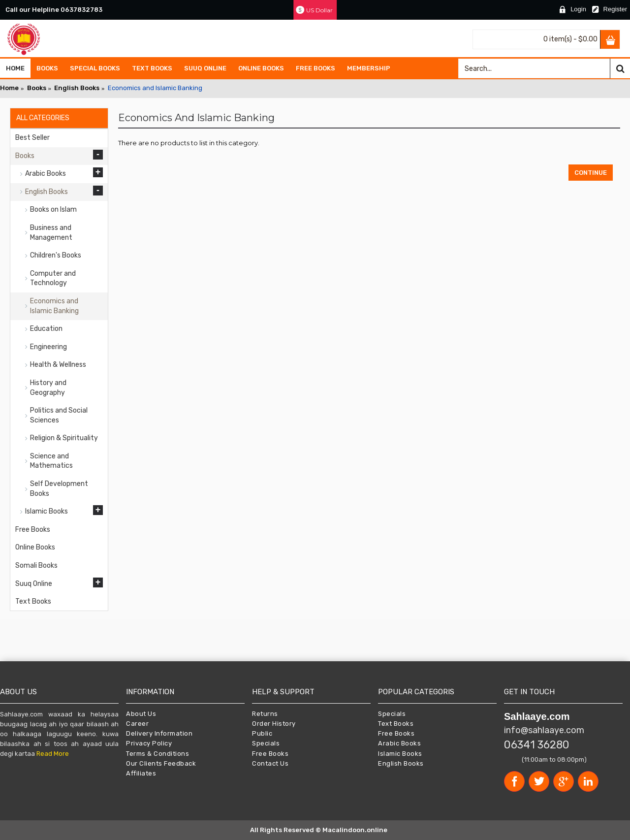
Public (262, 733)
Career (137, 724)
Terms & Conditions (157, 754)
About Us (141, 714)
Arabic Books (399, 743)
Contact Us (270, 763)
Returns (265, 714)
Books (37, 88)
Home (9, 88)
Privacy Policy (149, 743)
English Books (77, 88)
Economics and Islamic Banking (155, 88)
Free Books (270, 754)
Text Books (396, 724)
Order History (274, 724)
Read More (53, 754)
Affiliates (141, 773)
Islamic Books (400, 754)
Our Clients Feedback (161, 763)
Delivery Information (159, 733)
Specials (266, 743)
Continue (591, 173)
